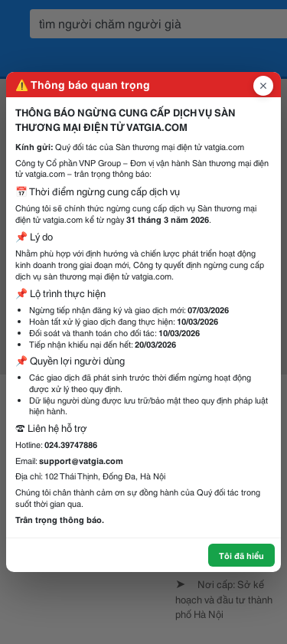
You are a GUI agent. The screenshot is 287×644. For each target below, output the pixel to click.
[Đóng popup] (263, 86)
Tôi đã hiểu (241, 555)
